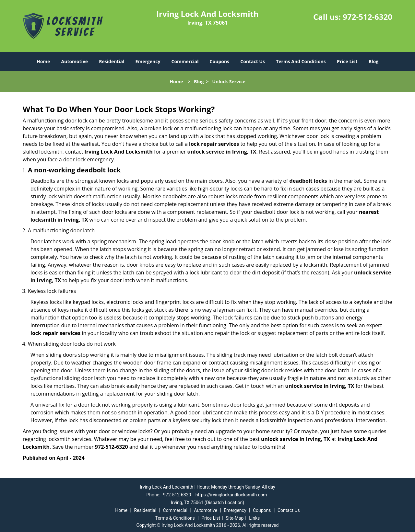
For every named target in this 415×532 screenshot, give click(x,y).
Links (254, 518)
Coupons (219, 61)
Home (43, 61)
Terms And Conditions (301, 61)
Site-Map (235, 518)
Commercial (185, 61)
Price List (347, 61)
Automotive (75, 61)
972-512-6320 (368, 17)
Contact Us (253, 61)
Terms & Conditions (175, 518)
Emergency (148, 61)
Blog (373, 61)
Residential (112, 61)
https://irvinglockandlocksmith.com (231, 495)
